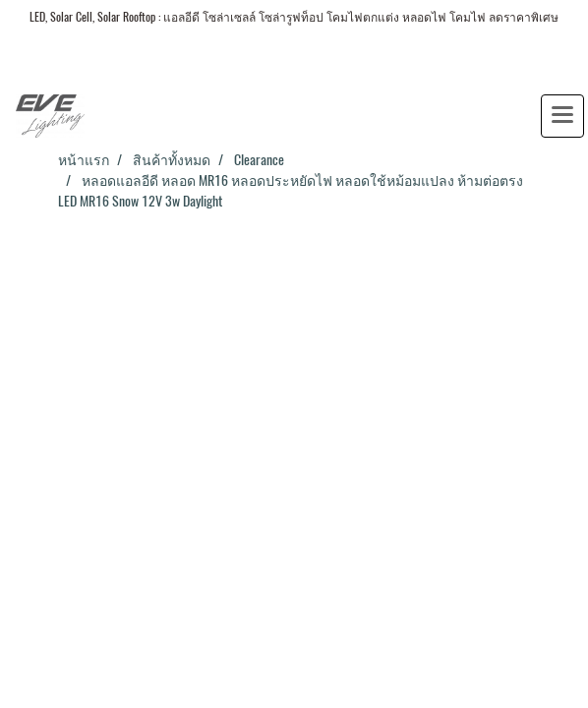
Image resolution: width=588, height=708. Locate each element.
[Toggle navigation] (562, 116)
